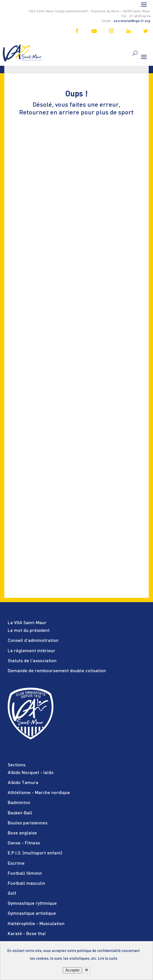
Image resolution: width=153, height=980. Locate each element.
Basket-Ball (20, 813)
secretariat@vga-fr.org (132, 21)
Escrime (16, 864)
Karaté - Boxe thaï (27, 934)
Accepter (72, 970)
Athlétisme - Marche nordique (39, 793)
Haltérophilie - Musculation (36, 924)
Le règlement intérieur (32, 651)
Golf (12, 894)
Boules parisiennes (28, 823)
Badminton (19, 803)
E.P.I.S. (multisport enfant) (35, 853)
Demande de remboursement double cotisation (57, 671)
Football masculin (26, 884)
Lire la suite (108, 959)
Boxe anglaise (22, 833)
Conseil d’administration (33, 641)
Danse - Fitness (24, 843)
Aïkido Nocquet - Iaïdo (31, 773)
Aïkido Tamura (23, 783)
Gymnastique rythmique (32, 904)
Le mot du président (29, 631)
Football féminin (25, 874)
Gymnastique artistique (32, 914)
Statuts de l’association (32, 661)
